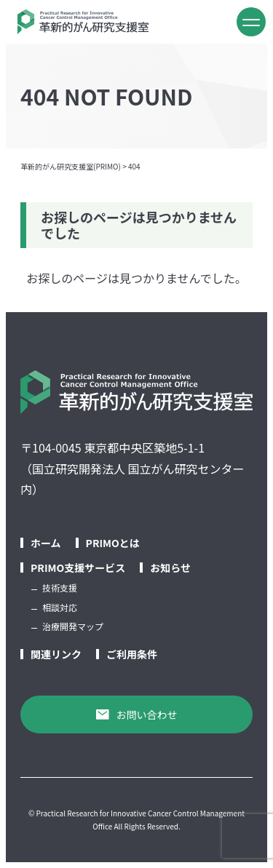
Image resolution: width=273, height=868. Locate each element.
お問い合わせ (137, 714)
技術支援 (60, 588)
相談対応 (60, 607)
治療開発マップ (73, 626)
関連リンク (56, 654)
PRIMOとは (113, 543)
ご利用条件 (132, 654)
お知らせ (170, 568)
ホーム (46, 543)
